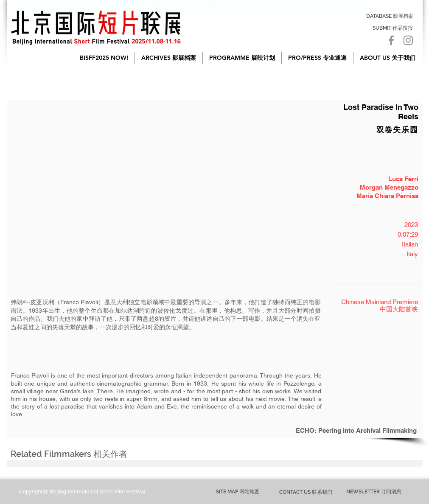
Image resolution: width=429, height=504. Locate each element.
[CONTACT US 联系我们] (306, 492)
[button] (169, 58)
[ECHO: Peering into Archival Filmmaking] (215, 430)
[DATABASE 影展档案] (390, 16)
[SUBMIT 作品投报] (393, 28)
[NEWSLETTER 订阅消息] (374, 492)
